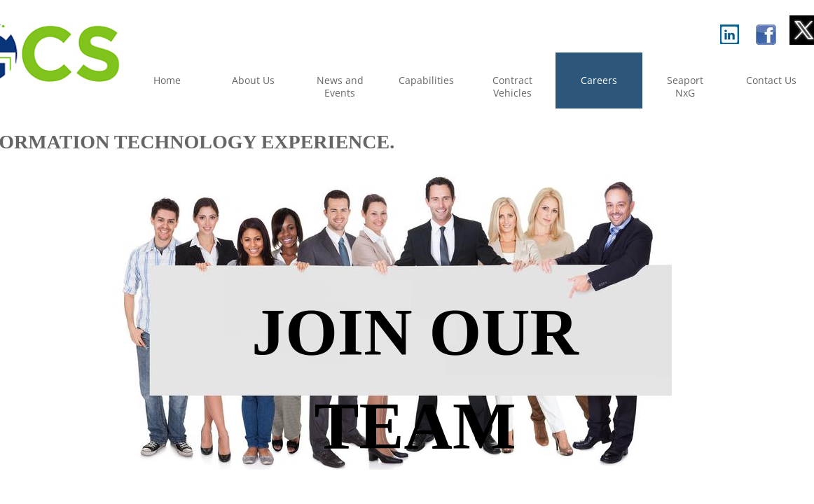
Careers (599, 80)
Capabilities (426, 80)
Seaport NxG (685, 86)
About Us (253, 80)
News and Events (340, 86)
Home (167, 80)
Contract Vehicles (512, 86)
